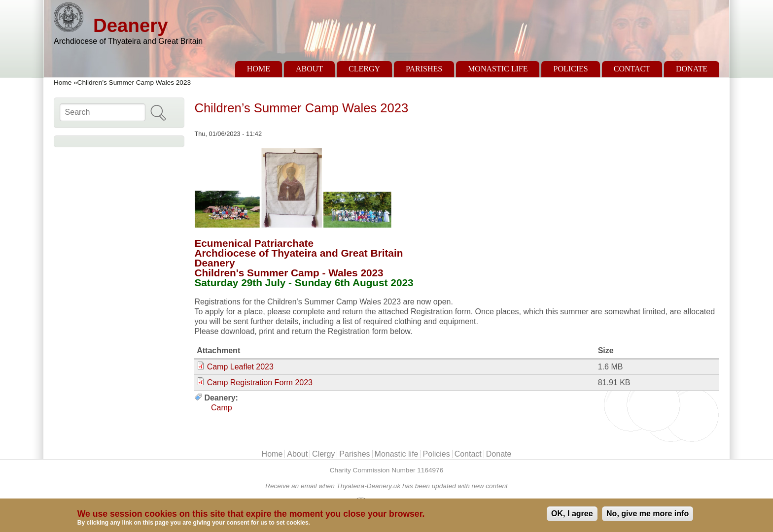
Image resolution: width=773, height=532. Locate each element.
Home (259, 69)
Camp (222, 408)
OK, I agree (572, 514)
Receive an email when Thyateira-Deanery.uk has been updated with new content (386, 486)
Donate (692, 69)
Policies (570, 69)
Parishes (424, 69)
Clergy (364, 69)
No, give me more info (648, 514)
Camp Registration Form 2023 (260, 382)
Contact (632, 69)
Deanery (131, 25)
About (309, 69)
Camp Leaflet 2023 (240, 367)
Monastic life (498, 69)
